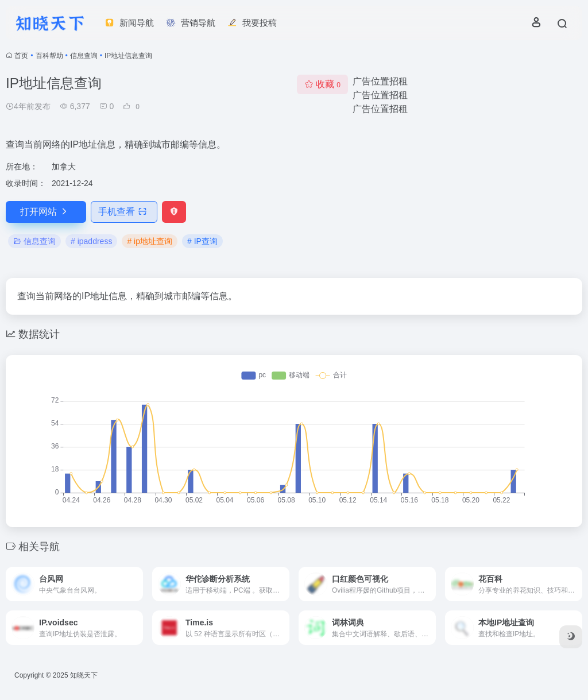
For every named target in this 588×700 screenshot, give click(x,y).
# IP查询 (202, 241)
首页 (21, 56)
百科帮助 (49, 56)
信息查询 (84, 56)
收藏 (322, 84)
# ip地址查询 (150, 241)
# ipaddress (91, 241)
